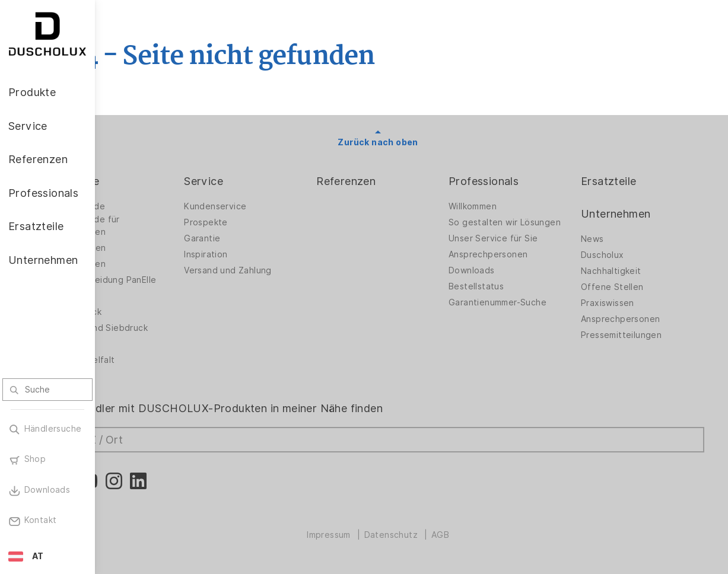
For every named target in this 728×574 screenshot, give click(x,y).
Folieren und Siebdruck (167, 328)
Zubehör (136, 296)
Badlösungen (146, 248)
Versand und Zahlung (281, 270)
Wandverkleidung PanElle (171, 280)
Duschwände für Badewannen (153, 226)
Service (257, 181)
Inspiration (259, 254)
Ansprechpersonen (515, 264)
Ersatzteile (622, 181)
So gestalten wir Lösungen (510, 226)
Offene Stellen (626, 287)
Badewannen (146, 264)
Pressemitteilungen (635, 335)
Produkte (142, 181)
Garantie (255, 238)
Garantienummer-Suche (524, 312)
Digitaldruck (144, 312)
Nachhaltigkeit (625, 271)
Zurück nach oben (411, 142)
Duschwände (145, 206)
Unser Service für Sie (520, 248)
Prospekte (259, 222)
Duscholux (616, 255)
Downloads (498, 280)
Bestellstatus (503, 296)
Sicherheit (140, 344)
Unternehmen (629, 214)
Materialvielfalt (150, 360)
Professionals (510, 181)
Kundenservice (268, 206)
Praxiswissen (621, 303)
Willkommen (499, 206)
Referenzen (386, 181)
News (606, 239)
